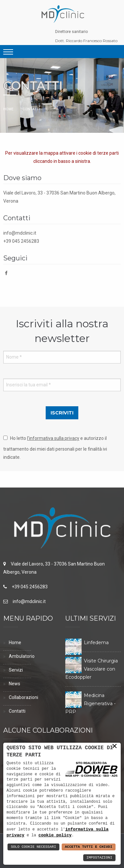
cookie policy (55, 835)
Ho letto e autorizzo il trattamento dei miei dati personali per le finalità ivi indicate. (55, 448)
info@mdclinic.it (20, 233)
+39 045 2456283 (21, 241)
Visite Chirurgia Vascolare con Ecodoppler (92, 669)
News (15, 684)
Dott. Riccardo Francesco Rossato (86, 41)
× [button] (115, 746)
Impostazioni (99, 858)
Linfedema (96, 643)
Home (8, 109)
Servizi (16, 670)
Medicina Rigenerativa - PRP (90, 704)
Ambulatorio (22, 656)
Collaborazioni (23, 697)
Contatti (17, 711)
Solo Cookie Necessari (33, 847)
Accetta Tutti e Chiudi (89, 847)
